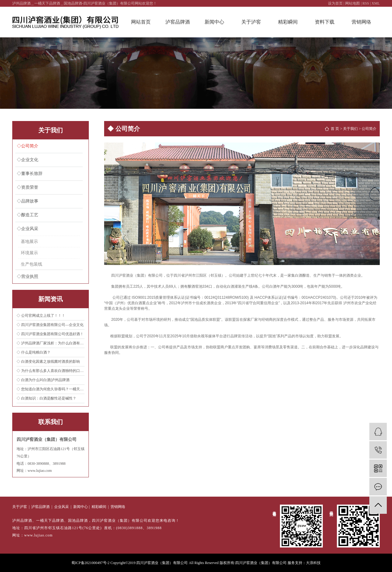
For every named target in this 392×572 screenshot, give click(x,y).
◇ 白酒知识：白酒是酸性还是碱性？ (46, 398)
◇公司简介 (28, 146)
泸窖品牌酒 (178, 22)
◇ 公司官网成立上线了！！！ (41, 316)
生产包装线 (32, 264)
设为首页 (335, 3)
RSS (366, 3)
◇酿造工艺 (28, 215)
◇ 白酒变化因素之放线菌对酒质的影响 (48, 362)
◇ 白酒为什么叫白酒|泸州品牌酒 (43, 380)
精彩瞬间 (288, 22)
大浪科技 (313, 563)
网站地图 (352, 3)
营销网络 (361, 22)
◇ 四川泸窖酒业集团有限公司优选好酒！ (50, 334)
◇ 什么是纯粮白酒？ (34, 352)
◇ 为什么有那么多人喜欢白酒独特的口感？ (51, 371)
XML (376, 3)
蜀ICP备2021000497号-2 (90, 563)
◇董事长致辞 (30, 174)
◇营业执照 (28, 277)
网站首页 (141, 22)
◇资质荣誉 (28, 187)
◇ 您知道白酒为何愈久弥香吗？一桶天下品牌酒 (51, 389)
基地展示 (29, 241)
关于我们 (350, 129)
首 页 (335, 129)
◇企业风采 (28, 229)
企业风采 (62, 507)
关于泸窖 (251, 22)
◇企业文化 (28, 160)
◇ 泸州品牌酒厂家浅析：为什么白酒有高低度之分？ (51, 343)
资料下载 (325, 22)
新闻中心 (214, 22)
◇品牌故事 (28, 201)
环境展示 (29, 253)
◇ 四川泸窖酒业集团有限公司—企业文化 (50, 325)
